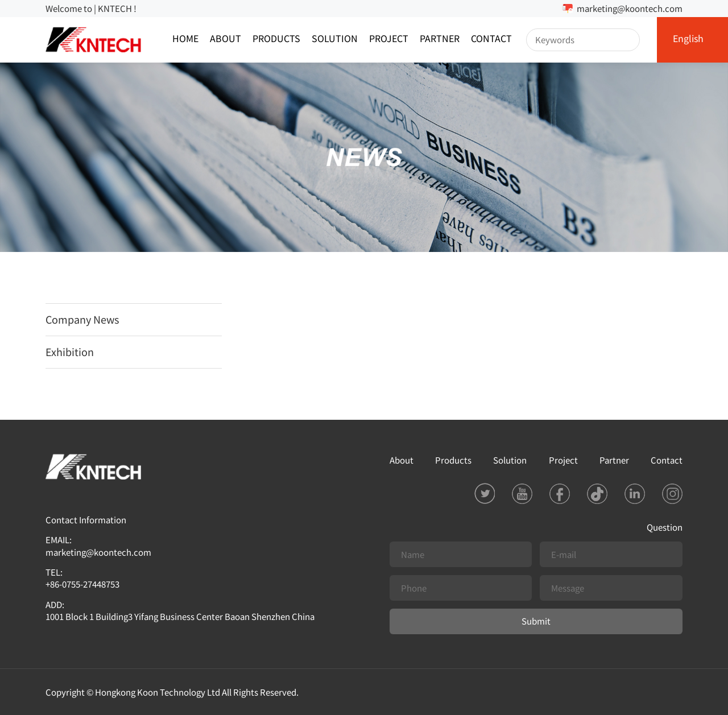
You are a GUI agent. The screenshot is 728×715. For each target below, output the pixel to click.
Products (276, 40)
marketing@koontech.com (630, 8)
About (226, 40)
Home (185, 40)
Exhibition (70, 352)
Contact (491, 40)
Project (389, 40)
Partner (440, 40)
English (688, 40)
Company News (82, 319)
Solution (335, 40)
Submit (536, 621)
